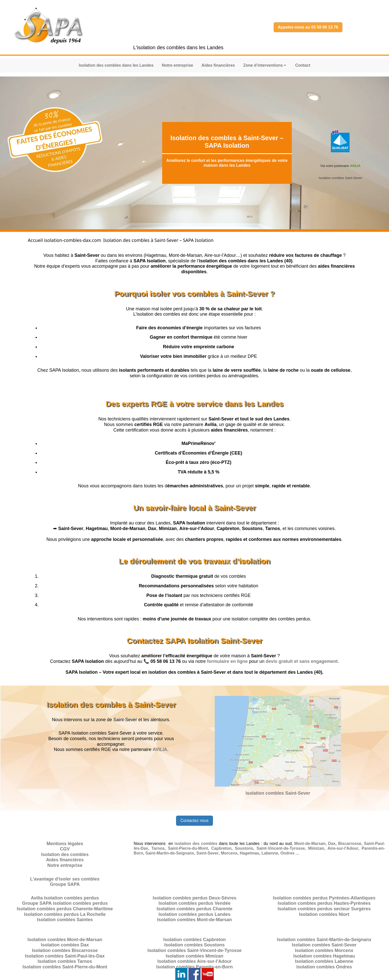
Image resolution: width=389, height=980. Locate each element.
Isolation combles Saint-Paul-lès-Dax (65, 956)
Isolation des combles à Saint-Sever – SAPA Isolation (158, 240)
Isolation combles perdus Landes (194, 914)
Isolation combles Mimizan (194, 956)
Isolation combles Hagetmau (324, 956)
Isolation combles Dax (65, 945)
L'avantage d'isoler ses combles (65, 879)
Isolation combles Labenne (324, 961)
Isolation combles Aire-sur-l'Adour (194, 961)
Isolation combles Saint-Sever (340, 178)
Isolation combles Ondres (324, 967)
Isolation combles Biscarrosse (65, 950)
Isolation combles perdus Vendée (194, 903)
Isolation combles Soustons (194, 945)
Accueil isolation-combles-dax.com (64, 240)
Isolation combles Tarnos (65, 961)
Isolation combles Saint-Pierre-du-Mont (65, 967)
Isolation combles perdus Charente (194, 909)
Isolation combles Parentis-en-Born (194, 967)
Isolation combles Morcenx (324, 950)
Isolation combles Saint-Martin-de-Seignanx (324, 940)
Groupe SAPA (65, 884)
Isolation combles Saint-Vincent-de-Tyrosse (194, 950)
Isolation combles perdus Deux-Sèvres (194, 898)
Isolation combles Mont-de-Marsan (194, 920)
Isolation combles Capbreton (194, 940)
